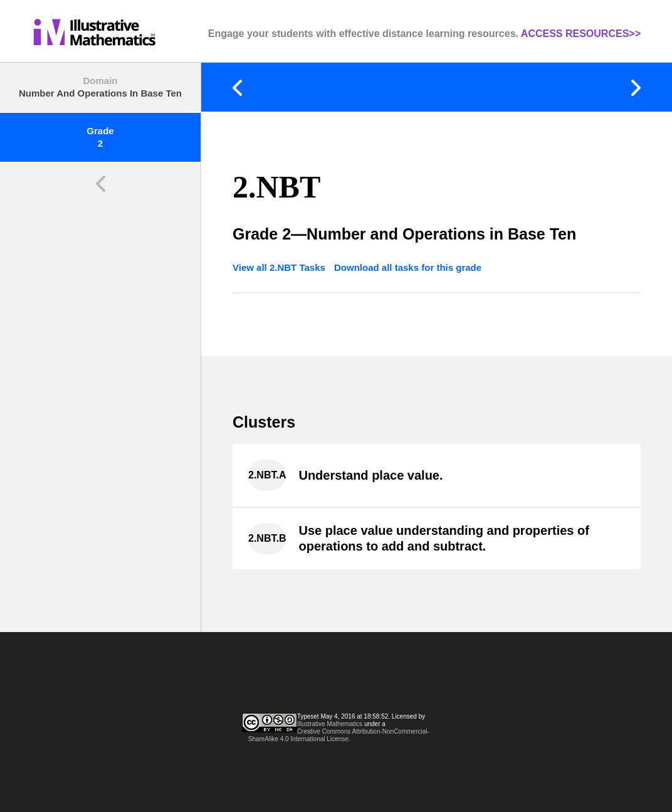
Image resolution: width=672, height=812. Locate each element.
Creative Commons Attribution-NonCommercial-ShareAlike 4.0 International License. (339, 735)
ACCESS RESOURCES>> (581, 34)
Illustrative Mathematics (330, 724)
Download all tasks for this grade (408, 267)
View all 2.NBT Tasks (280, 267)
